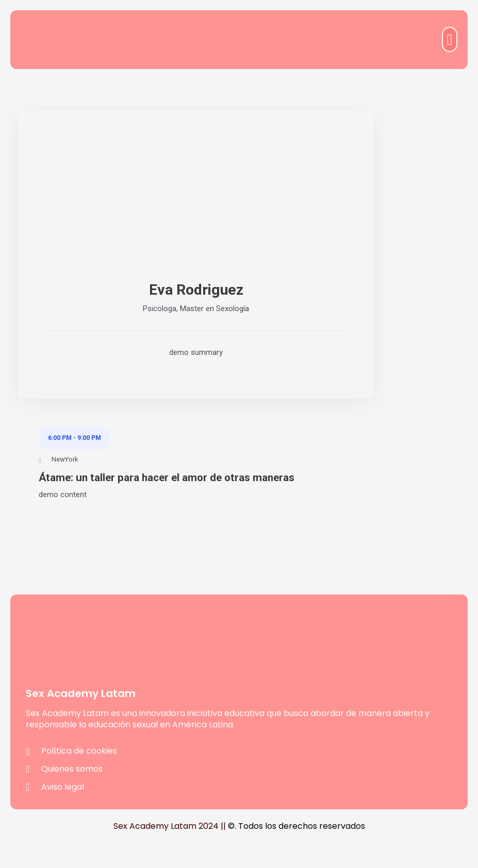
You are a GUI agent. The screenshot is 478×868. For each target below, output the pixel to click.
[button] (450, 39)
